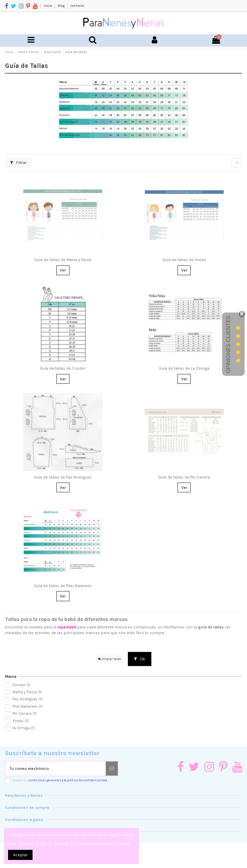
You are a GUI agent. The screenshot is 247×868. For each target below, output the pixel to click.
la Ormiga (24, 728)
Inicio (48, 6)
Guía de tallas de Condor (63, 368)
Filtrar (18, 163)
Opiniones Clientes (228, 344)
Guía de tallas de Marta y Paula (63, 260)
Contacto (77, 6)
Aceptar (20, 855)
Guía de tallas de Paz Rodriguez (63, 477)
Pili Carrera (24, 714)
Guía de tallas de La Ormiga (184, 368)
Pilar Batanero (28, 707)
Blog (62, 6)
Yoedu (20, 721)
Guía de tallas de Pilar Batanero (63, 586)
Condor (21, 685)
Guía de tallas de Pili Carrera (184, 477)
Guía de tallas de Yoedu (184, 260)
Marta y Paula (27, 692)
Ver (63, 270)
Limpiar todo (109, 659)
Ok (140, 659)
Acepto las (60, 780)
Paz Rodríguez (28, 699)
